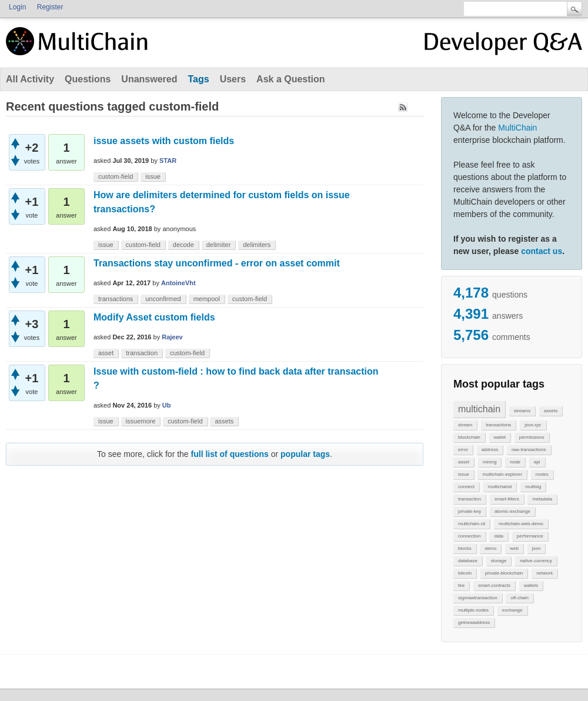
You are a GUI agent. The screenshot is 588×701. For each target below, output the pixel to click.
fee (461, 585)
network (544, 573)
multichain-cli (472, 524)
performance (530, 536)
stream (465, 425)
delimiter (219, 245)
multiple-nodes (473, 610)
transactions (498, 425)
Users (233, 79)
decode (183, 245)
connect (466, 487)
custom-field (116, 176)
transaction (470, 499)
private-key (470, 511)
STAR (168, 161)
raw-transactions (529, 450)
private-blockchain (504, 573)
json (537, 548)
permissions (532, 437)
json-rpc (533, 425)
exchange (512, 610)
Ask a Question (290, 79)
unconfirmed (163, 299)
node (515, 462)
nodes (542, 474)
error (463, 450)
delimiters (257, 245)
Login (17, 7)
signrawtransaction (478, 598)
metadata (542, 499)
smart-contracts (494, 585)
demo (490, 548)
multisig (533, 487)
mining (490, 462)
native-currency (536, 561)
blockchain (469, 437)
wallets (531, 585)
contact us (542, 251)
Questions (88, 79)
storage (499, 561)
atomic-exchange (512, 511)
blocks (465, 548)
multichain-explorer (502, 474)
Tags (198, 79)
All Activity (30, 79)
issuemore (141, 421)
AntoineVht (178, 283)
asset (464, 462)
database (468, 561)
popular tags (305, 454)
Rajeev (172, 337)
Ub (167, 405)
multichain (479, 409)
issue (464, 474)
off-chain (519, 598)
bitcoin (465, 573)
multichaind (500, 487)
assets (551, 411)
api (537, 462)
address (490, 450)
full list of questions (230, 454)
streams (522, 411)
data (499, 536)
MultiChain (517, 128)
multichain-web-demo (521, 524)
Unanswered (149, 79)
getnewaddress (474, 622)
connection (470, 536)
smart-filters (507, 499)
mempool (207, 299)
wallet (500, 437)
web (514, 548)
